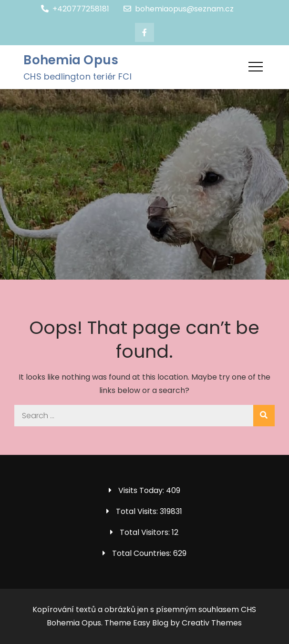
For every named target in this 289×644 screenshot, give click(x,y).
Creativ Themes (212, 623)
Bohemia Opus (71, 60)
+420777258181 (75, 9)
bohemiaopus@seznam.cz (179, 9)
